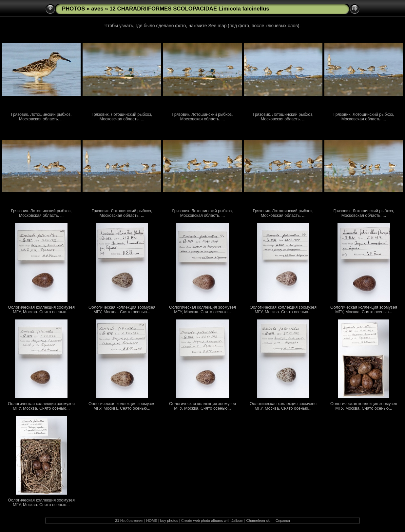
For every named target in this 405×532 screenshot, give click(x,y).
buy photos (169, 521)
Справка (283, 521)
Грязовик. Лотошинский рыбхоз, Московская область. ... (41, 117)
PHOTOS (74, 9)
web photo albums (208, 521)
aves (97, 9)
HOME (152, 521)
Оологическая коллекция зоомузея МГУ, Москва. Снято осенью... (41, 310)
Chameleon (256, 521)
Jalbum (237, 521)
